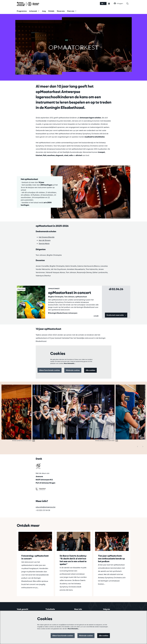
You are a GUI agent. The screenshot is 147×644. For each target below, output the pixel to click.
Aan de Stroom (45, 240)
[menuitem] (22, 11)
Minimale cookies (73, 370)
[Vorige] (138, 447)
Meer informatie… (70, 363)
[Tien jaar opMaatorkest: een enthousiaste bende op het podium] (112, 541)
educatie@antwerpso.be (46, 507)
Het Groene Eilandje (47, 237)
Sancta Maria (44, 243)
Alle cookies (90, 370)
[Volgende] (143, 447)
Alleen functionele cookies (50, 370)
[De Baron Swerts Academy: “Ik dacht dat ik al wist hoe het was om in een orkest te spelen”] (74, 541)
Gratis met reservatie (116, 315)
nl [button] (103, 4)
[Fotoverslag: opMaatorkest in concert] (35, 541)
